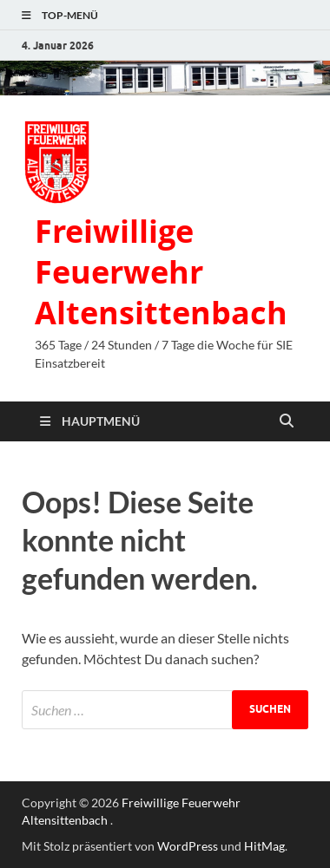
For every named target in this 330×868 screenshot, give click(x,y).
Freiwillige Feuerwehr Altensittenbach (161, 272)
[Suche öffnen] (287, 421)
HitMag (264, 846)
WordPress (188, 846)
